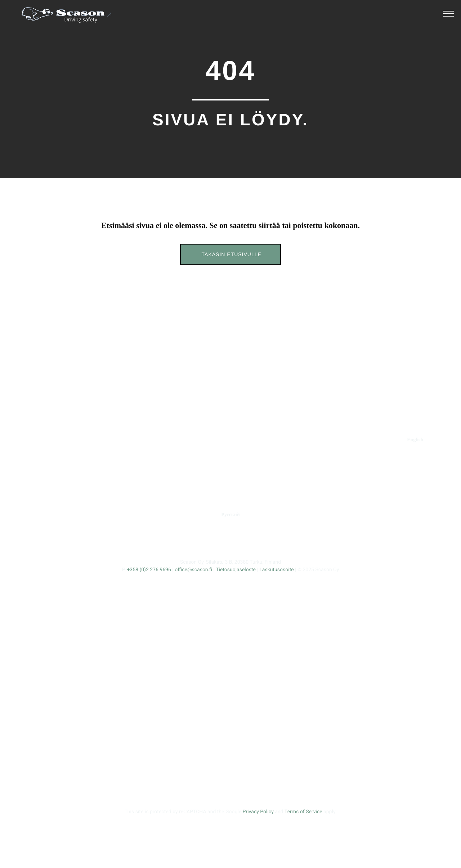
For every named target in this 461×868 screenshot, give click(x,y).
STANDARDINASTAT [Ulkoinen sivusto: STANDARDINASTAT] (162, 440)
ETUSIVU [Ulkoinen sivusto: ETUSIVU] (49, 440)
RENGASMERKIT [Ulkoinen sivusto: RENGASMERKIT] (364, 440)
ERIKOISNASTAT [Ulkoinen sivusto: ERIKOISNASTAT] (99, 440)
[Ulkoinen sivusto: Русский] (230, 515)
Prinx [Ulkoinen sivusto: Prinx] (368, 456)
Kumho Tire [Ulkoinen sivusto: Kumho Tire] (368, 499)
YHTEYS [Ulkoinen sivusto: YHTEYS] (311, 440)
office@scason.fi (193, 570)
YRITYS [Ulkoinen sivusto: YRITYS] (273, 440)
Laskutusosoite (276, 570)
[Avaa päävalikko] (448, 15)
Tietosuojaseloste (236, 570)
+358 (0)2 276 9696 (149, 570)
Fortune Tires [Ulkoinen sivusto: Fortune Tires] (368, 470)
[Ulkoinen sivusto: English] (415, 440)
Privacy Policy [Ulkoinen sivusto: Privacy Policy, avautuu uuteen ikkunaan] (258, 812)
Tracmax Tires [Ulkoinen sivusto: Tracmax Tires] (368, 485)
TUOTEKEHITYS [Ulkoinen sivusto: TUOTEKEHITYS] (225, 440)
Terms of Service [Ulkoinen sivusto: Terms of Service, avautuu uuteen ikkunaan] (303, 812)
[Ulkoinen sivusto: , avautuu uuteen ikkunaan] (208, 541)
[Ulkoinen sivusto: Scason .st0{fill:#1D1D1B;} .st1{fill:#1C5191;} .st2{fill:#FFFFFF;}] (67, 15)
